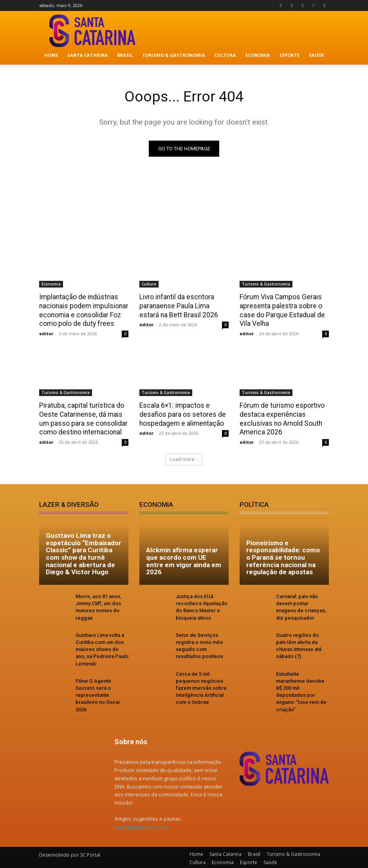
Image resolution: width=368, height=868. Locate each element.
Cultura (149, 284)
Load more (184, 457)
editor (46, 333)
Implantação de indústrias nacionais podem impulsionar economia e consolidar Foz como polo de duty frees (82, 310)
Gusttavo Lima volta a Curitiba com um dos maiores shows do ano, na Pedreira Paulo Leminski (102, 647)
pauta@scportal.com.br (142, 825)
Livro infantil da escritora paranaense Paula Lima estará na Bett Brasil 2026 (183, 306)
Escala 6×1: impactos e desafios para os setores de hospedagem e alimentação (181, 413)
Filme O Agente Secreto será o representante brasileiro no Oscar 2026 (98, 693)
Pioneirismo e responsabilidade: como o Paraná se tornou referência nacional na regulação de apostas (283, 556)
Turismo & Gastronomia (266, 284)
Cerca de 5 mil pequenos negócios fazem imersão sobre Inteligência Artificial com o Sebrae (201, 686)
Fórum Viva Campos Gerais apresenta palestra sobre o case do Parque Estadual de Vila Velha (281, 310)
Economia (51, 284)
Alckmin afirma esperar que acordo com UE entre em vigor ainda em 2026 (184, 559)
